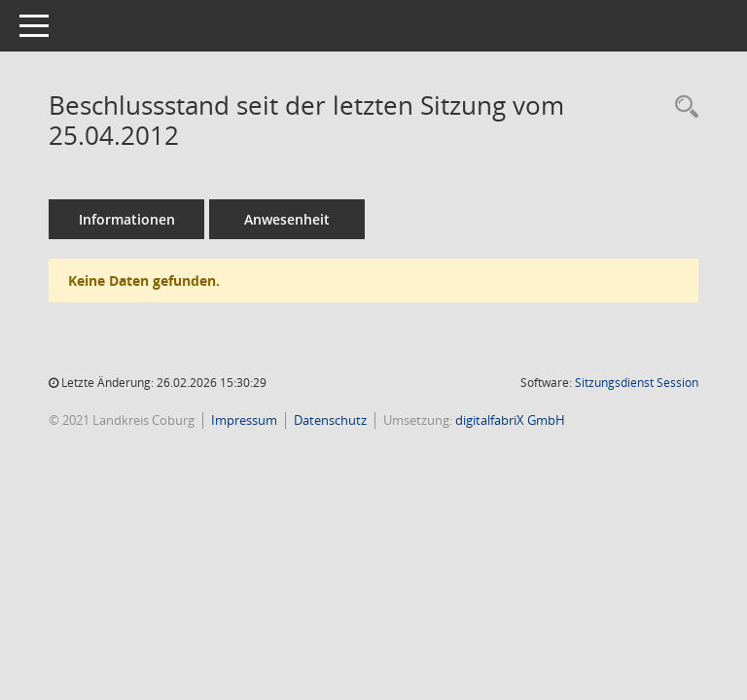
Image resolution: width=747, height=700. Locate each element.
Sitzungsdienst (637, 383)
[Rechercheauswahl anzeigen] (682, 107)
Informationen (127, 219)
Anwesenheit (287, 219)
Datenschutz (330, 420)
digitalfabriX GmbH (510, 420)
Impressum (244, 420)
